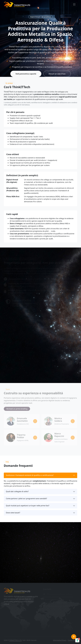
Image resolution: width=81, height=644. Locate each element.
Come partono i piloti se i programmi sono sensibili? (26, 499)
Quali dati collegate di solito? (17, 491)
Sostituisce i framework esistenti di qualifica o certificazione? (30, 475)
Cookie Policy (72, 640)
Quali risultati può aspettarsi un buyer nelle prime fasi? (28, 506)
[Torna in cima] (74, 637)
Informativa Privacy (60, 640)
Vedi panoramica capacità (26, 74)
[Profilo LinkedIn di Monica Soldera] (73, 421)
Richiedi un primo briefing (17, 409)
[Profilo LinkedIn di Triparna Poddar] (35, 438)
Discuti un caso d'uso (57, 74)
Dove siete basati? (13, 513)
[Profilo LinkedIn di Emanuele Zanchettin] (35, 421)
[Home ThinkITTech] (17, 591)
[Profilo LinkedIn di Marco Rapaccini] (73, 438)
